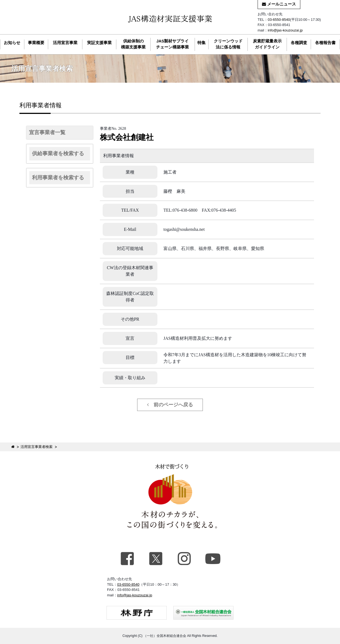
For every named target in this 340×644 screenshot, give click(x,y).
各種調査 (299, 43)
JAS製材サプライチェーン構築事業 (172, 44)
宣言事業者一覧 (47, 132)
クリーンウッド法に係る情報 (228, 44)
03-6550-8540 (279, 20)
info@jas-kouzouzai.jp (285, 30)
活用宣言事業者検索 (37, 447)
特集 (201, 43)
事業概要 (36, 43)
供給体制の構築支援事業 (133, 44)
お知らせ (12, 43)
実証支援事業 (99, 43)
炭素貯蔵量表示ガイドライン (267, 44)
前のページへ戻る (170, 405)
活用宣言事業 (65, 43)
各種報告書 (325, 43)
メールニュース (279, 4)
